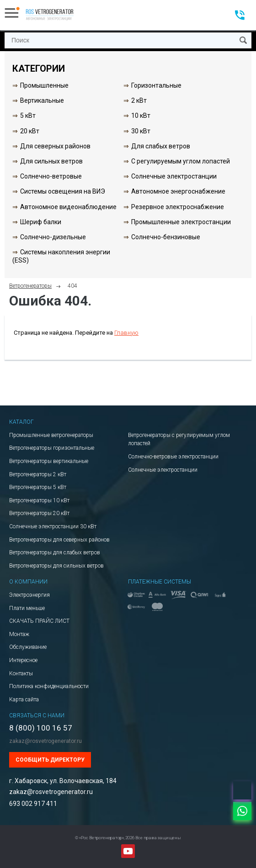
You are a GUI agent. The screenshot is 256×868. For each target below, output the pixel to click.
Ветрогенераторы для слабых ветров (55, 552)
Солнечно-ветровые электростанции (173, 457)
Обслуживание (28, 647)
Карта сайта (24, 700)
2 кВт (139, 100)
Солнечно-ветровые (51, 176)
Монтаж (19, 634)
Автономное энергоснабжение (178, 191)
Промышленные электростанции (181, 222)
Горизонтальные (156, 85)
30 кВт (141, 131)
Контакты (21, 673)
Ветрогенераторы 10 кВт (39, 500)
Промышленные (44, 85)
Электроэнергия (29, 595)
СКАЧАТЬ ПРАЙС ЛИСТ (39, 621)
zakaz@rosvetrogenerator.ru (45, 741)
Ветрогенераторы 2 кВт (38, 474)
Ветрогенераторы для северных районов (59, 540)
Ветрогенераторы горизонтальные (52, 448)
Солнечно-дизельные (53, 237)
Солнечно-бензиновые (166, 237)
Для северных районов (55, 146)
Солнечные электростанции (174, 176)
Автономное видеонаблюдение (68, 207)
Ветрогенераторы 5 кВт (38, 487)
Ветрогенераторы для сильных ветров (56, 566)
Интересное (23, 660)
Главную (126, 333)
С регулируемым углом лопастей (181, 161)
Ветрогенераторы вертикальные (49, 461)
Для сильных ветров (51, 161)
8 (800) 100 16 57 (41, 728)
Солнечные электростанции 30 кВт (53, 526)
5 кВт (28, 116)
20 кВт (30, 131)
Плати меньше (27, 608)
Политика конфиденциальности (49, 686)
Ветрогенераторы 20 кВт (39, 513)
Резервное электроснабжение (178, 207)
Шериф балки (41, 222)
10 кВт (141, 116)
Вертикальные (42, 100)
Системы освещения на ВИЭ (63, 191)
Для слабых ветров (161, 146)
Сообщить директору (50, 760)
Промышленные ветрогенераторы (51, 435)
